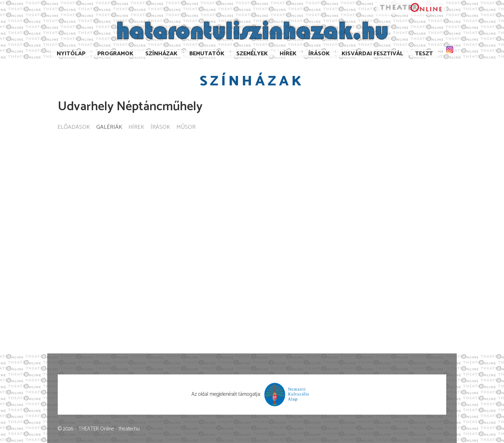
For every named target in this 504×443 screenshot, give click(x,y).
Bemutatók (207, 54)
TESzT (424, 54)
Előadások (74, 128)
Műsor (186, 128)
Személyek (252, 54)
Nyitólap (71, 54)
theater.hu (129, 429)
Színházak (161, 54)
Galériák (109, 128)
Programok (115, 54)
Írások (319, 54)
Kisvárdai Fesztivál (372, 54)
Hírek (288, 54)
